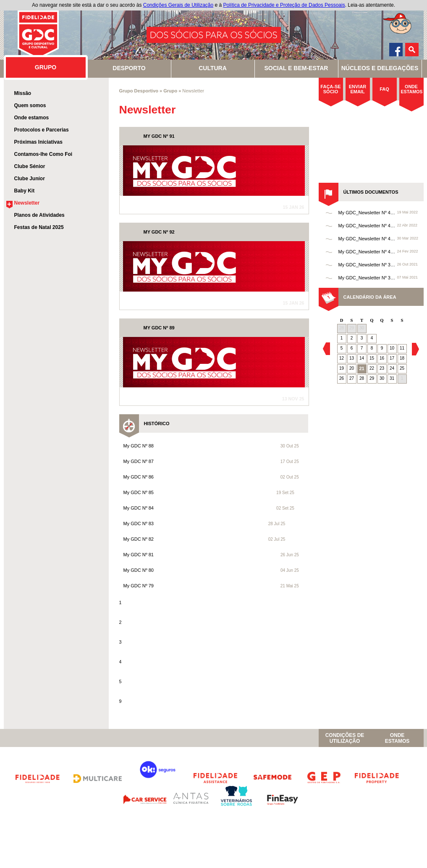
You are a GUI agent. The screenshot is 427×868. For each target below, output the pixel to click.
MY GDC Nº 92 (159, 232)
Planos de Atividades (39, 215)
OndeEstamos (397, 738)
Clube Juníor (30, 179)
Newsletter (27, 203)
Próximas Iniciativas (38, 142)
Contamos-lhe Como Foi (43, 154)
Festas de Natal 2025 (39, 227)
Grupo (170, 91)
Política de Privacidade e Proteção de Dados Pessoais (284, 5)
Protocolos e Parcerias (42, 130)
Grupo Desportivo (139, 91)
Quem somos (30, 105)
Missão (23, 93)
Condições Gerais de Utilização (178, 5)
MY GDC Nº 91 (159, 136)
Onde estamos (32, 118)
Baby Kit (25, 191)
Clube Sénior (30, 166)
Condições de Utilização (345, 738)
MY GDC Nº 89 (159, 328)
